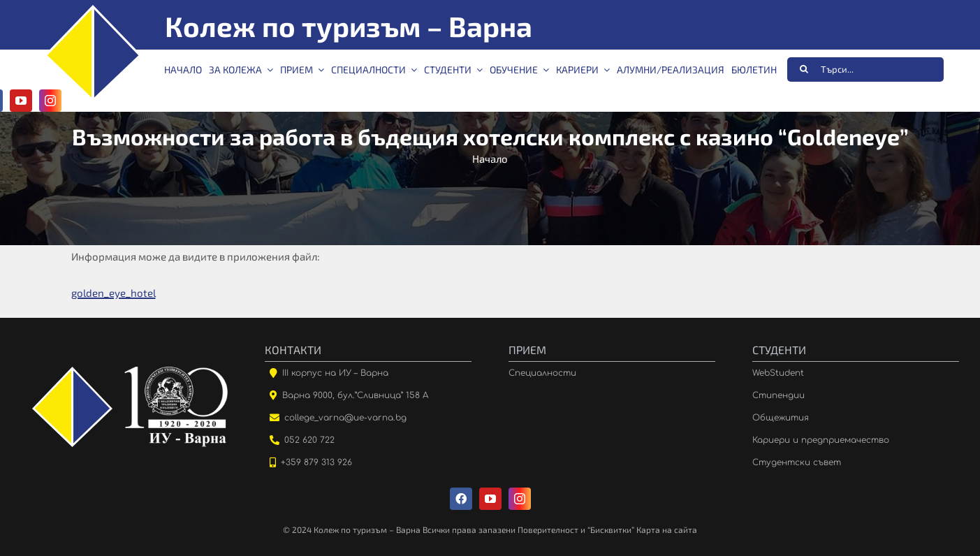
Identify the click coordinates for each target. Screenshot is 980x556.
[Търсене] (804, 69)
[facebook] (461, 499)
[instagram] (520, 499)
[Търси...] (865, 69)
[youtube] (21, 101)
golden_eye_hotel (114, 293)
